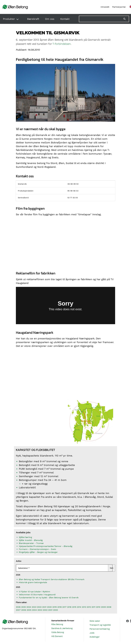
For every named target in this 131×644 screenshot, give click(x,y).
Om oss (50, 19)
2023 (34, 607)
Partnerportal (119, 7)
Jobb (92, 633)
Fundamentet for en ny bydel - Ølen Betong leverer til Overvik (49, 598)
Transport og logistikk (100, 625)
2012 (89, 607)
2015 (74, 607)
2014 (79, 607)
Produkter (9, 19)
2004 (34, 610)
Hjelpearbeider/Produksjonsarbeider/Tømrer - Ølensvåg (46, 546)
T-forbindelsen (62, 44)
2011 (93, 607)
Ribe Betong (57, 624)
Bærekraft (33, 19)
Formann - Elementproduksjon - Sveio (37, 549)
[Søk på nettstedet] (104, 19)
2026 (18, 607)
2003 (40, 610)
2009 (103, 607)
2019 (55, 607)
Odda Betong (58, 632)
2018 (59, 607)
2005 (29, 610)
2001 (50, 610)
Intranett (105, 7)
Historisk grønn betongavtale (33, 582)
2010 (98, 607)
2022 (39, 607)
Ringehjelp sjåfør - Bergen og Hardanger (38, 552)
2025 (24, 607)
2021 (44, 607)
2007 (18, 610)
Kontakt (65, 19)
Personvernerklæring (100, 629)
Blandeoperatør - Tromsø (31, 543)
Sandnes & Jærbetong (62, 628)
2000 (56, 610)
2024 (29, 607)
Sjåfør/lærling (25, 537)
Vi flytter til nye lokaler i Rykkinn (34, 592)
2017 (64, 607)
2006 (24, 610)
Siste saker (95, 621)
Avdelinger (95, 637)
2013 (84, 607)
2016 (69, 607)
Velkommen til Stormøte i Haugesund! (37, 595)
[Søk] (126, 19)
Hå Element (57, 636)
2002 (45, 610)
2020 (49, 607)
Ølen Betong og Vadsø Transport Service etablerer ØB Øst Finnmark (52, 579)
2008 (109, 607)
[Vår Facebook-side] (128, 629)
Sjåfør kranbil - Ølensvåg (31, 540)
